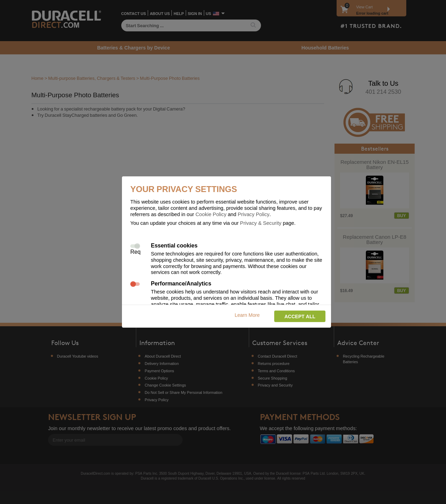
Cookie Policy (211, 214)
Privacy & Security (261, 223)
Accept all (300, 316)
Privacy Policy (253, 214)
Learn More (247, 315)
